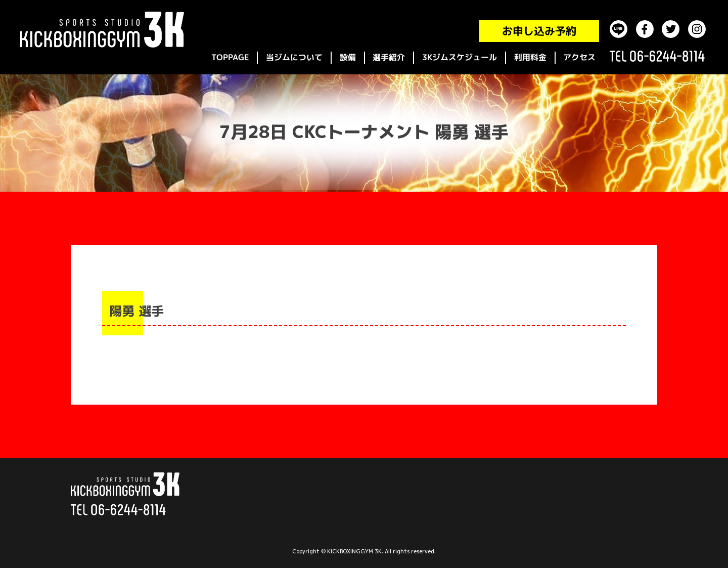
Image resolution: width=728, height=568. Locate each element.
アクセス (579, 57)
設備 (348, 57)
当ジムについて (294, 57)
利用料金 (530, 57)
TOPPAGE (230, 57)
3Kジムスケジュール (460, 57)
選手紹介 (389, 57)
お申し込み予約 (539, 31)
